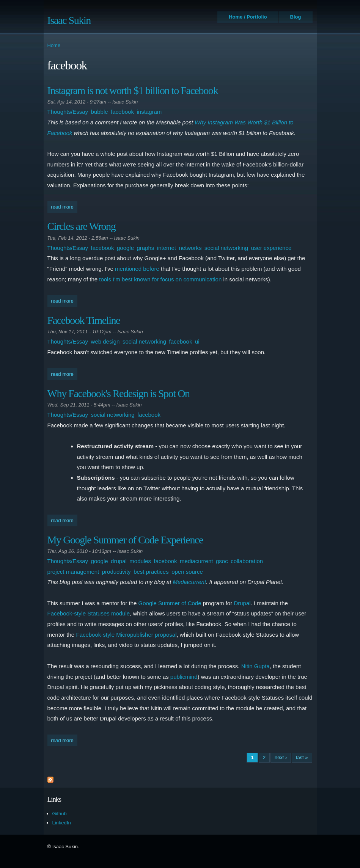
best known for (140, 279)
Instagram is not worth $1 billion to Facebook (133, 90)
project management (73, 572)
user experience (271, 248)
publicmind (184, 677)
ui (197, 341)
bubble (100, 112)
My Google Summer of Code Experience (125, 540)
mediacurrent (197, 561)
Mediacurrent (190, 582)
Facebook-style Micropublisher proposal (126, 635)
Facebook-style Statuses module (89, 613)
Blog (296, 17)
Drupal (242, 603)
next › (281, 757)
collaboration (247, 561)
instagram (149, 112)
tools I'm (109, 279)
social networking (226, 248)
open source (187, 572)
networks (190, 248)
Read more (64, 206)
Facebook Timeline (84, 320)
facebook (122, 112)
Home (54, 45)
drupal (119, 561)
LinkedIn (62, 823)
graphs (146, 248)
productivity (116, 572)
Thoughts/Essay (68, 112)
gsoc (222, 561)
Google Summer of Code (170, 603)
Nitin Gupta (255, 666)
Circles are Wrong (82, 226)
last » (302, 757)
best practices (151, 572)
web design (105, 341)
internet (167, 248)
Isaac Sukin (69, 20)
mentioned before (137, 269)
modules (140, 561)
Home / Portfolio (248, 17)
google (125, 248)
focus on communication (191, 279)
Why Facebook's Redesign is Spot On (119, 393)
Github (60, 814)
